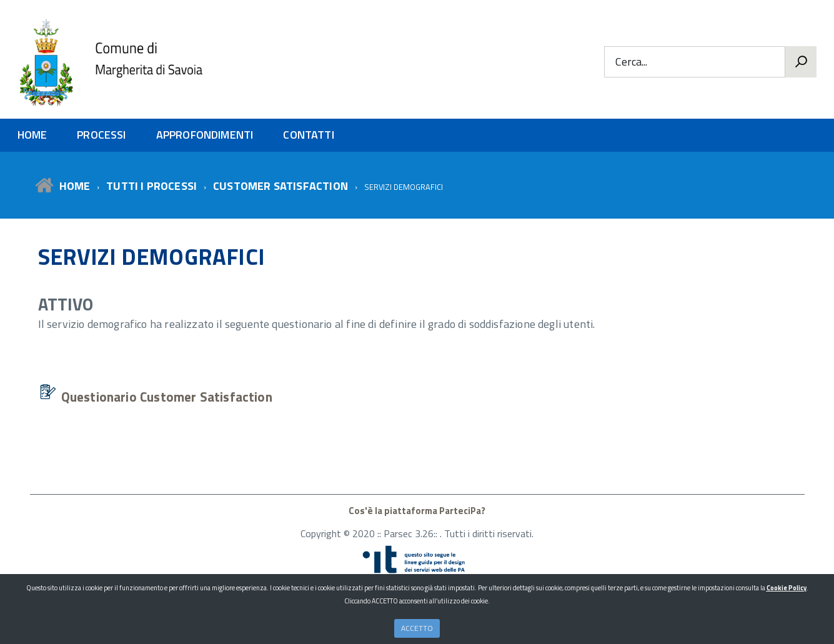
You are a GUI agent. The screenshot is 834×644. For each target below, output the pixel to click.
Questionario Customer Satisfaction (155, 397)
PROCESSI (101, 135)
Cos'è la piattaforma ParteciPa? (417, 511)
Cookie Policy (787, 588)
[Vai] (801, 62)
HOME (32, 135)
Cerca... (631, 62)
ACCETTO (417, 628)
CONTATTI (308, 135)
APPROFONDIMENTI (205, 135)
